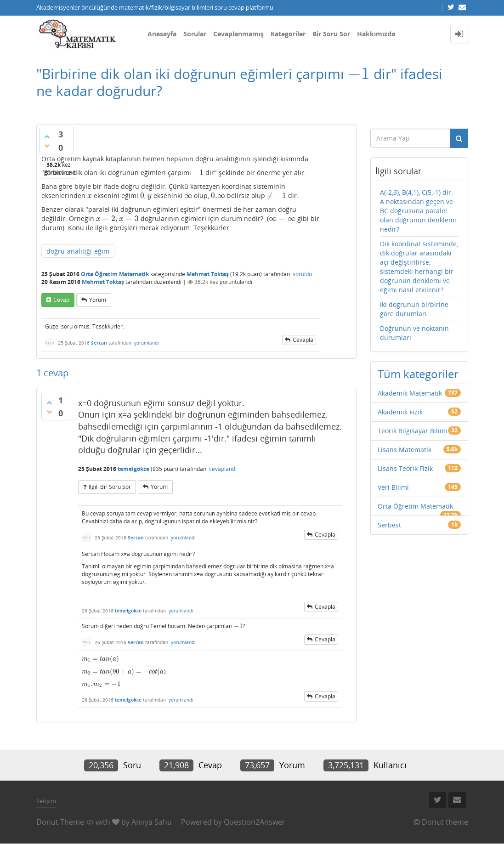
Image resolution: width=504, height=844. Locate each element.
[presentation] (359, 74)
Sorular (195, 34)
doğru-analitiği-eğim (78, 251)
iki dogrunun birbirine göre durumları (414, 309)
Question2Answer (255, 822)
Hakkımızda (376, 34)
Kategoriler (288, 34)
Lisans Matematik (405, 450)
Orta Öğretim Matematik (115, 274)
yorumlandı (147, 343)
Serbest (389, 525)
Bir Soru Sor (331, 34)
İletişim (46, 801)
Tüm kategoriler (418, 374)
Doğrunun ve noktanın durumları (414, 333)
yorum (98, 300)
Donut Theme (60, 822)
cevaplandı (223, 469)
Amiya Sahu (152, 822)
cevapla (303, 340)
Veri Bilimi (393, 487)
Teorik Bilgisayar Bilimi (413, 431)
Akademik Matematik (410, 393)
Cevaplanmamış (238, 34)
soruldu (302, 274)
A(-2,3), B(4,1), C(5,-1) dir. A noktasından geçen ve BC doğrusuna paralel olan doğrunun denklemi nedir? (418, 211)
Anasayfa (162, 34)
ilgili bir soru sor (110, 487)
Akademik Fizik (400, 412)
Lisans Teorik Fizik (405, 468)
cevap (61, 300)
